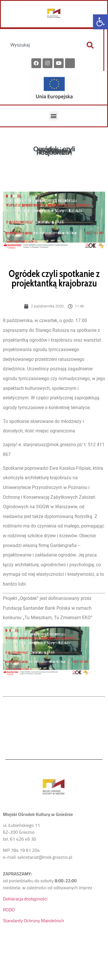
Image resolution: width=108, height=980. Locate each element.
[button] (101, 22)
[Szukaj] (90, 45)
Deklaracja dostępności (25, 899)
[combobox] (42, 45)
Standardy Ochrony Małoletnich (33, 921)
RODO (9, 910)
